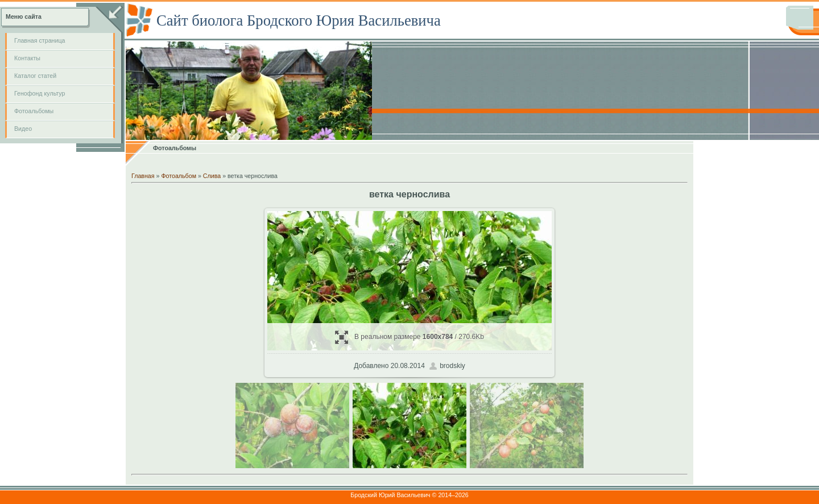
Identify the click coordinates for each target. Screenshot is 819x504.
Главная (143, 176)
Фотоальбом (179, 176)
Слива (212, 176)
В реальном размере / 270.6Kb (409, 337)
